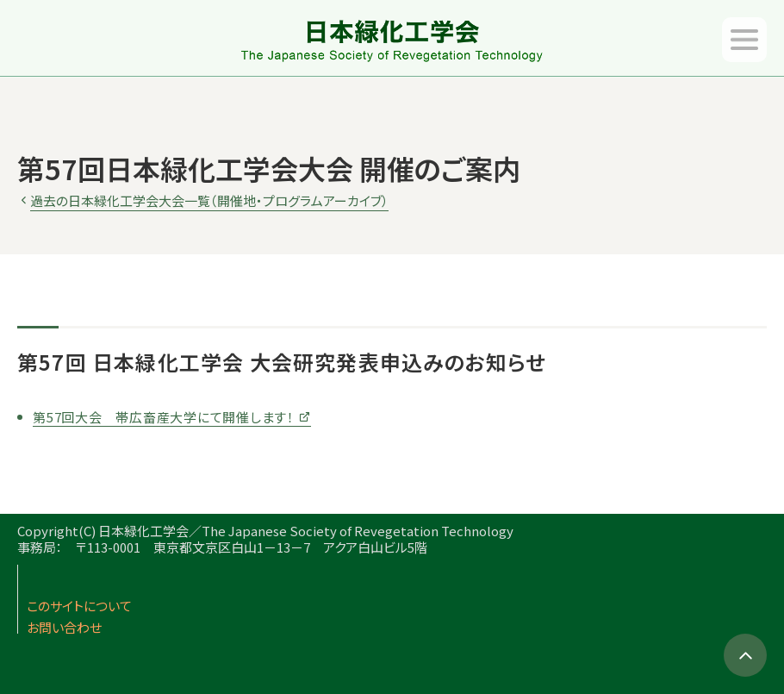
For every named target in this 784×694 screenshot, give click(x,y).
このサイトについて (79, 606)
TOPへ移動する (745, 655)
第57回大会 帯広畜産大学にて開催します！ (164, 417)
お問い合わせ (64, 627)
